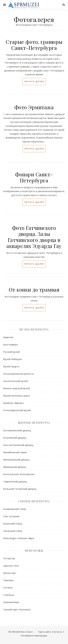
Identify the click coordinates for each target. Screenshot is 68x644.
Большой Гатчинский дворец (20, 489)
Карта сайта (45, 632)
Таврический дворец (15, 481)
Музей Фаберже (13, 359)
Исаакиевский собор (15, 509)
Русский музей (11, 352)
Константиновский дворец (18, 445)
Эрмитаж (8, 337)
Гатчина (8, 587)
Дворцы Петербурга (34, 423)
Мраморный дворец (15, 467)
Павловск (8, 580)
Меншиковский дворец (16, 460)
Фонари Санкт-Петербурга (34, 177)
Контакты (57, 632)
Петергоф (9, 558)
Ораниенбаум (11, 602)
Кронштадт (10, 573)
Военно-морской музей (16, 388)
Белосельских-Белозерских (19, 474)
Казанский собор (13, 524)
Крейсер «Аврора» (14, 403)
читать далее (34, 81)
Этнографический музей (17, 410)
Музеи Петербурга (34, 329)
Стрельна (9, 595)
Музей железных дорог (17, 396)
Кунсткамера (10, 344)
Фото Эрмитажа (34, 107)
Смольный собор (13, 531)
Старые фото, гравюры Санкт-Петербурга (34, 45)
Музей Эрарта (11, 366)
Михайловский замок (15, 452)
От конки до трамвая (34, 289)
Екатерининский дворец (17, 430)
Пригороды (34, 551)
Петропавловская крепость (19, 374)
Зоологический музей (15, 381)
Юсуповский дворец (15, 438)
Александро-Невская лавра (19, 538)
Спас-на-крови (11, 516)
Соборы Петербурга (34, 501)
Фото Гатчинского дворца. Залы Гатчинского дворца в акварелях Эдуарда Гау (34, 237)
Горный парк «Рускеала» (17, 609)
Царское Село (11, 566)
